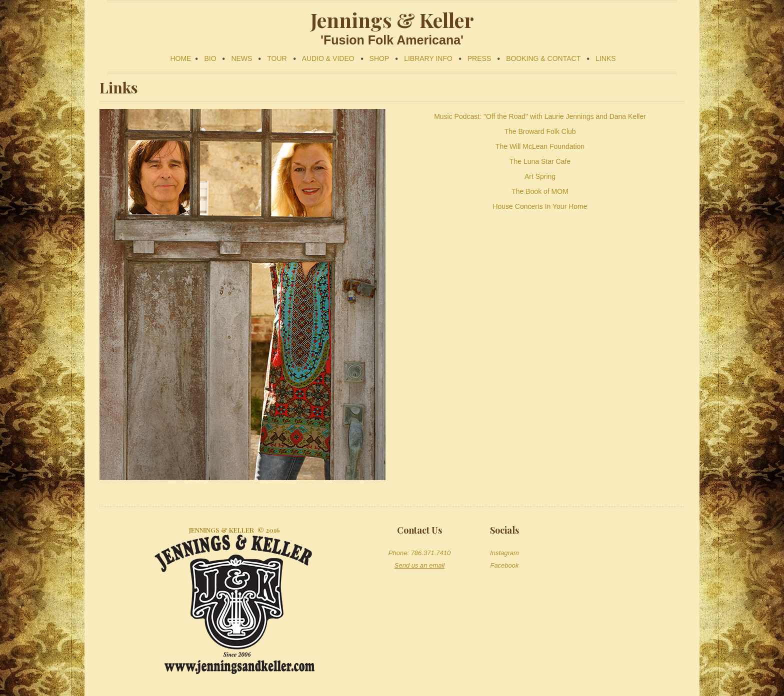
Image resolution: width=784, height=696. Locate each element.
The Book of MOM (540, 191)
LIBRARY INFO (428, 58)
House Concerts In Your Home (540, 206)
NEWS (241, 58)
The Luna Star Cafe (540, 161)
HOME (180, 58)
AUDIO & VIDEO (328, 58)
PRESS (479, 58)
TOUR (277, 58)
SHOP (379, 58)
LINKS (605, 58)
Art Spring (540, 176)
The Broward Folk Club (540, 131)
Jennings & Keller (221, 530)
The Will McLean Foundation (540, 146)
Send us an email (419, 565)
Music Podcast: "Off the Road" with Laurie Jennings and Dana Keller (540, 116)
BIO (210, 58)
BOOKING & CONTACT (543, 58)
